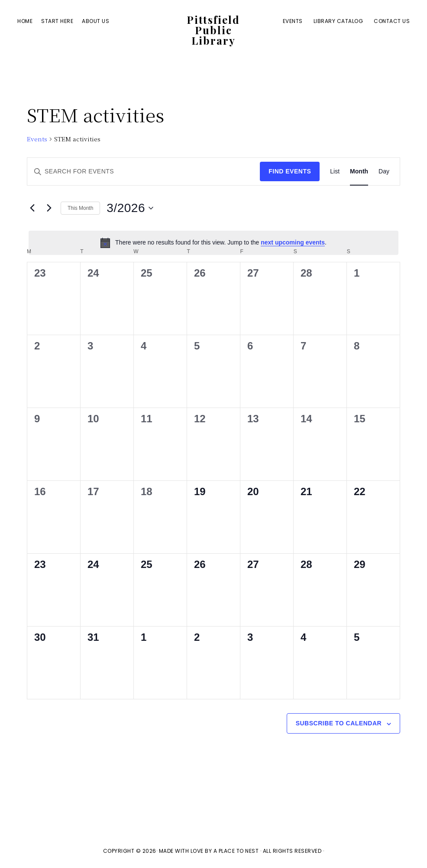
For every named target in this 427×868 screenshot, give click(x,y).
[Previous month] (32, 208)
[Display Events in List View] (335, 171)
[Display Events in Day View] (384, 171)
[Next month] (49, 208)
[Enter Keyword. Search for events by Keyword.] (144, 171)
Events (37, 139)
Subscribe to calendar (339, 723)
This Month (80, 208)
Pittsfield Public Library (213, 31)
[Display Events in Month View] (359, 171)
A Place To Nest (236, 851)
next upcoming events (293, 242)
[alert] (213, 243)
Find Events (290, 171)
